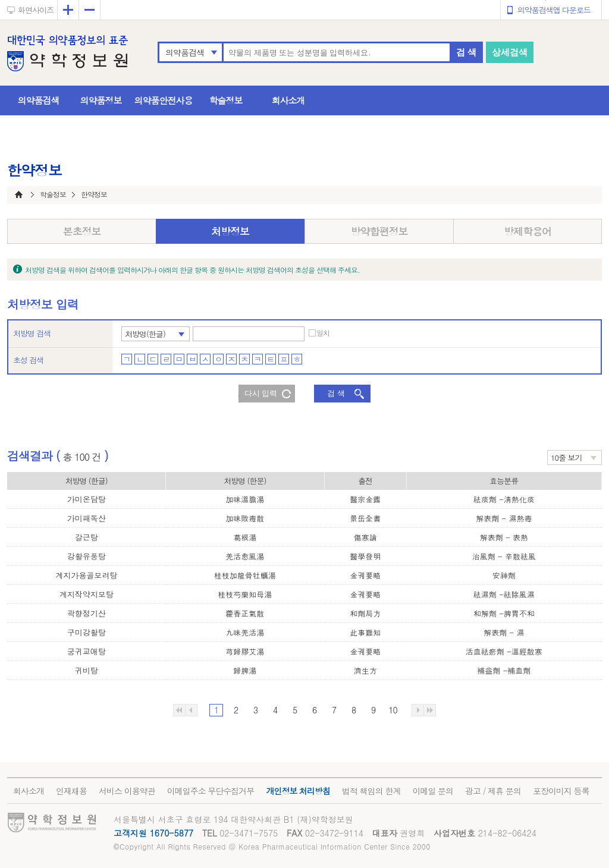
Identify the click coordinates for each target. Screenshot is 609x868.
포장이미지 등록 (561, 791)
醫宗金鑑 (365, 499)
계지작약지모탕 (87, 594)
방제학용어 (528, 231)
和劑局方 (365, 613)
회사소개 (288, 100)
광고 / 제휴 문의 (493, 791)
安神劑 (504, 575)
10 (393, 710)
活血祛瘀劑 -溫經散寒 (504, 651)
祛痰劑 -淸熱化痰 (504, 499)
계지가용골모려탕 (86, 575)
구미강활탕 (87, 632)
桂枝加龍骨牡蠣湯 (245, 575)
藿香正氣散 (245, 613)
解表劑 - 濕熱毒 (504, 518)
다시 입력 (261, 393)
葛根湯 (245, 537)
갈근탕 (87, 537)
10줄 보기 (566, 457)
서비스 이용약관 (127, 791)
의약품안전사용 (164, 100)
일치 (323, 333)
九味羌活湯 (245, 632)
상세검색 (510, 52)
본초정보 (82, 231)
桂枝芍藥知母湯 (245, 594)
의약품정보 (101, 100)
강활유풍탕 (87, 556)
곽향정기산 (87, 613)
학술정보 (226, 100)
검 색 (466, 52)
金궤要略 (365, 575)
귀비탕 (87, 670)
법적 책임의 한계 (371, 791)
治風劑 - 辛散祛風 (504, 556)
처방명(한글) (145, 334)
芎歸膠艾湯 (245, 651)
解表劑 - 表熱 (504, 537)
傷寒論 (365, 537)
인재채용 (71, 791)
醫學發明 (365, 556)
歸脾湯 (245, 670)
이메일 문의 (433, 791)
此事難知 (365, 632)
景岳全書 (365, 518)
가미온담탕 (87, 499)
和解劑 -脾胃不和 (504, 613)
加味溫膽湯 (245, 499)
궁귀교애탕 (87, 651)
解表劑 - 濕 (504, 632)
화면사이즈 (36, 10)
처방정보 (230, 231)
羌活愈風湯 (245, 556)
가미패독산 (87, 518)
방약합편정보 (379, 231)
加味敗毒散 (245, 518)
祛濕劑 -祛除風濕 (504, 594)
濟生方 (365, 670)
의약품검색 (185, 52)
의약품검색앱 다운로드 (554, 10)
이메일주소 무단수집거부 (211, 791)
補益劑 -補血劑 (504, 670)
